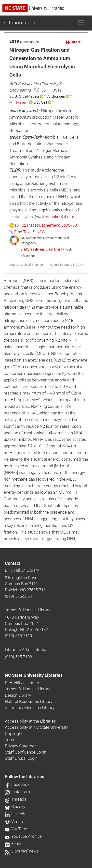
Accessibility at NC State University (37, 727)
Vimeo (14, 821)
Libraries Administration (27, 649)
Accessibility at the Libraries (30, 721)
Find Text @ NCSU (28, 232)
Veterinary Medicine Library (30, 708)
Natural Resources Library (29, 701)
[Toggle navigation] (81, 23)
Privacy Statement (21, 746)
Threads (16, 799)
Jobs (9, 740)
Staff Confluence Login (26, 752)
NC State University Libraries (34, 675)
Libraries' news (22, 851)
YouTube (16, 829)
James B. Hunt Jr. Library (28, 610)
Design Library (18, 695)
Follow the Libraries (25, 777)
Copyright (14, 734)
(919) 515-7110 (18, 636)
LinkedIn (16, 814)
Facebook (17, 784)
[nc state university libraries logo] (47, 10)
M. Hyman (18, 102)
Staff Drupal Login (21, 758)
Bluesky (15, 806)
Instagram (17, 792)
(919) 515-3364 (18, 596)
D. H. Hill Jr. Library (22, 570)
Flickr (13, 844)
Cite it (73, 42)
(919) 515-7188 (18, 657)
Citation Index (20, 23)
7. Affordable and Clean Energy (42, 249)
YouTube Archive (23, 836)
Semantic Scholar (58, 217)
